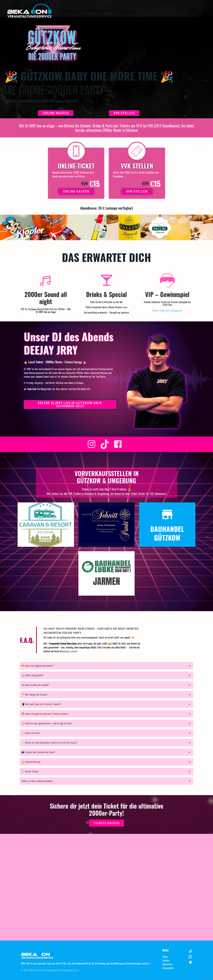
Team (102, 11)
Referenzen (121, 11)
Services (95, 11)
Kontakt (110, 11)
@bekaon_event (68, 651)
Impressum (168, 964)
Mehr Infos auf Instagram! (167, 311)
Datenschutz (168, 968)
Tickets (69, 11)
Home (62, 11)
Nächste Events (82, 11)
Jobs (130, 11)
